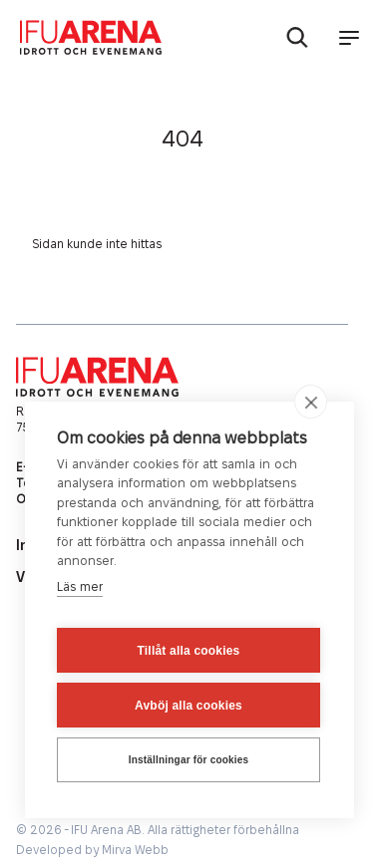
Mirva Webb (135, 851)
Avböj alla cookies (189, 706)
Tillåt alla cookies (189, 651)
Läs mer (80, 587)
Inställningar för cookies (189, 760)
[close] (311, 402)
